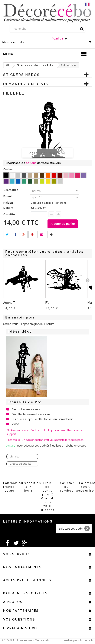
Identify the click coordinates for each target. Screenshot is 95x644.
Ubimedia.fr (86, 640)
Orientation (11, 190)
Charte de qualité (21, 464)
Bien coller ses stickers (26, 409)
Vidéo (15, 424)
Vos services (17, 554)
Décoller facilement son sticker (31, 414)
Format (8, 196)
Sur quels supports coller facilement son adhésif (42, 419)
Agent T (9, 303)
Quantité (9, 215)
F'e (47, 303)
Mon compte (14, 42)
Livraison (15, 456)
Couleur (9, 169)
